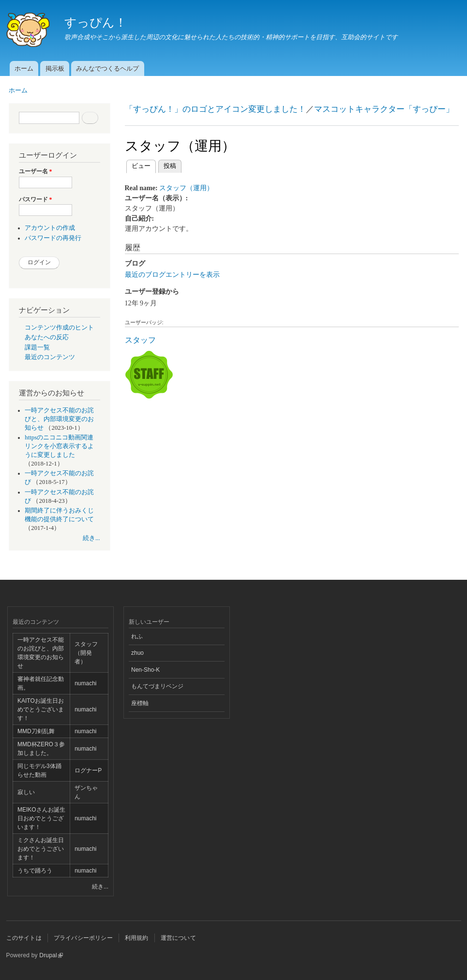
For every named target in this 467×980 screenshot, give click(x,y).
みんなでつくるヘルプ (107, 68)
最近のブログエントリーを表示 (172, 275)
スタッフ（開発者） (86, 653)
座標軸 (140, 703)
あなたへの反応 (47, 337)
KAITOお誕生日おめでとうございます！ (41, 709)
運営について (178, 938)
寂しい (26, 792)
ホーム (24, 68)
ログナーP (88, 770)
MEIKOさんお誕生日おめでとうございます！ (41, 818)
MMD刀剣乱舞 (36, 731)
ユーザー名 (36, 171)
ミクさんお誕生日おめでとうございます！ (41, 849)
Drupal (51, 955)
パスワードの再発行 (53, 238)
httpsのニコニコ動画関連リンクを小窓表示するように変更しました (59, 446)
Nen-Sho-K (145, 670)
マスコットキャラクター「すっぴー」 (384, 109)
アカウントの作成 (50, 228)
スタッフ (140, 340)
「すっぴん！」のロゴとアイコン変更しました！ (215, 109)
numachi (85, 683)
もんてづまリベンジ (157, 686)
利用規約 (137, 938)
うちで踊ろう (35, 871)
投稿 (170, 166)
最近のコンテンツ (50, 357)
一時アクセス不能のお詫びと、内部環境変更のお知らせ (59, 419)
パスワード (36, 199)
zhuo (137, 653)
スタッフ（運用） (186, 188)
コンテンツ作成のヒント (59, 328)
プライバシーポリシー (83, 938)
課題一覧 (37, 347)
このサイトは (24, 938)
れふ (137, 636)
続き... (91, 538)
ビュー (144, 165)
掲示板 (55, 68)
